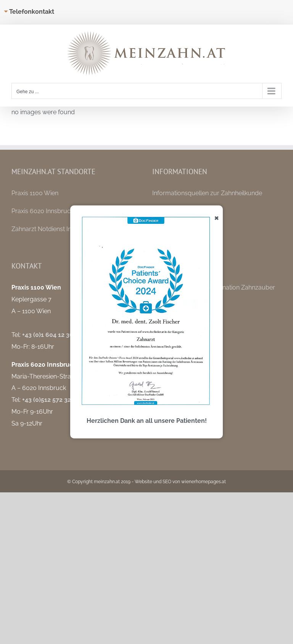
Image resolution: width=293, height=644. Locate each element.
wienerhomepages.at (204, 482)
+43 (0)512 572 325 (48, 400)
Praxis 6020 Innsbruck (43, 211)
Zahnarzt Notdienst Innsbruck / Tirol (63, 229)
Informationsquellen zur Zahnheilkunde (207, 193)
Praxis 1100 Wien (35, 193)
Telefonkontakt (32, 12)
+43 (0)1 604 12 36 (48, 335)
